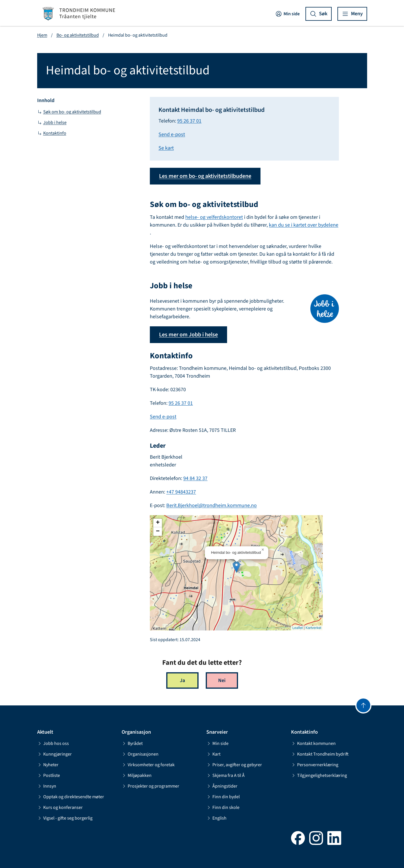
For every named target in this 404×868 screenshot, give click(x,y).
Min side (287, 14)
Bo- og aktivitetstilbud (78, 35)
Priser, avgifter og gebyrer (234, 765)
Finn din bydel (223, 797)
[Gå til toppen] (363, 705)
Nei (222, 680)
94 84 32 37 (195, 478)
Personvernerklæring (315, 765)
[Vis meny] (352, 14)
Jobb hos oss (53, 743)
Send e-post (172, 134)
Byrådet (132, 743)
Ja (182, 680)
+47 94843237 (181, 492)
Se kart (166, 148)
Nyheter (48, 765)
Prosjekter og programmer (150, 786)
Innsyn (47, 786)
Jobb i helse (52, 123)
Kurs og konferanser (60, 807)
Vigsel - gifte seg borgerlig (65, 818)
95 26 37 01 (189, 121)
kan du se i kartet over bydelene (304, 225)
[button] (236, 567)
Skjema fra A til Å (225, 775)
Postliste (49, 775)
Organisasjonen (140, 754)
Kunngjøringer (54, 754)
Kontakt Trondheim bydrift (320, 754)
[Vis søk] (319, 14)
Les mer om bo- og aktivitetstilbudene (205, 176)
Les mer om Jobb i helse (188, 335)
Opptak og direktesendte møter (71, 797)
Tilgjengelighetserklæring (319, 775)
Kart (213, 754)
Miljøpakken (137, 775)
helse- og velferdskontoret (214, 217)
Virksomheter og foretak (148, 765)
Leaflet (298, 628)
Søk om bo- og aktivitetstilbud (69, 112)
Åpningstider (222, 786)
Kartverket (313, 628)
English (216, 818)
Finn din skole (223, 807)
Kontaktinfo (52, 133)
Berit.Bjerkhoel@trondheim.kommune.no (212, 505)
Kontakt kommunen (313, 743)
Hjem (42, 35)
